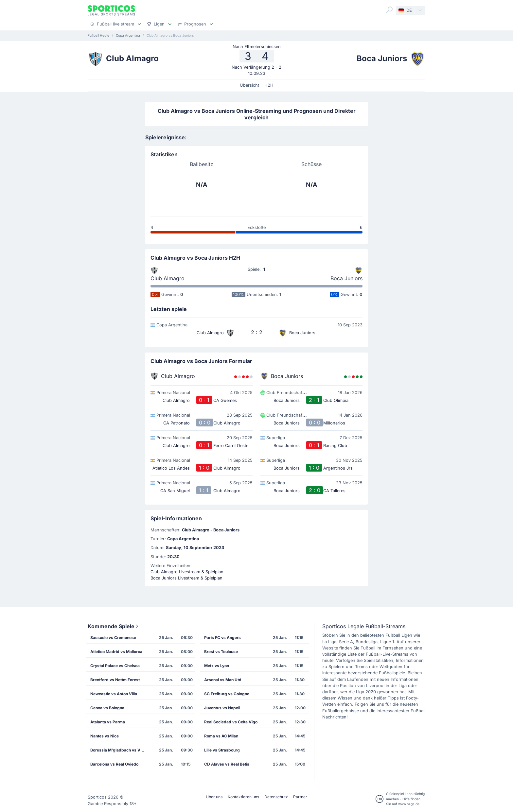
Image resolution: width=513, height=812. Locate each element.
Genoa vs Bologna (107, 708)
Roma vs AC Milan (221, 736)
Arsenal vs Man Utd (223, 680)
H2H (269, 85)
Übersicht (249, 85)
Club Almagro (168, 278)
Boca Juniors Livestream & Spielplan (186, 578)
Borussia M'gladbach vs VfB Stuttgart (120, 750)
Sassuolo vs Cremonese (113, 638)
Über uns (214, 797)
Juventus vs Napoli (222, 708)
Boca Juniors (346, 278)
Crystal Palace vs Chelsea (115, 666)
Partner (300, 797)
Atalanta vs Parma (108, 722)
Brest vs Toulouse (221, 652)
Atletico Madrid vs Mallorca (116, 652)
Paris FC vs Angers (222, 638)
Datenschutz (276, 797)
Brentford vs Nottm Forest (115, 680)
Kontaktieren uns (243, 797)
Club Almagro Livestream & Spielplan (187, 572)
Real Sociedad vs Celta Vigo (231, 722)
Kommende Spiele (114, 626)
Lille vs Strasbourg (222, 750)
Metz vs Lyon (217, 666)
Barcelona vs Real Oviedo (114, 764)
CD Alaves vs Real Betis (227, 764)
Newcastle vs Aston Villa (114, 694)
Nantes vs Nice (105, 736)
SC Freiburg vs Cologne (227, 694)
